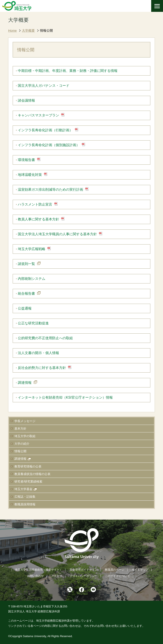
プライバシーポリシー (84, 576)
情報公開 (46, 30)
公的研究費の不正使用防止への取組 (45, 338)
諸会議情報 (26, 100)
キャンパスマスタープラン (38, 115)
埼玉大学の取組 (25, 436)
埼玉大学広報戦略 (32, 249)
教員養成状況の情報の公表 (32, 474)
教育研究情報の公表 (28, 466)
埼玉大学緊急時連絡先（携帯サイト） (39, 570)
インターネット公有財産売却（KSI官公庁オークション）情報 (65, 397)
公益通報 (25, 308)
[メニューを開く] (157, 6)
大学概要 (28, 30)
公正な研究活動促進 (33, 323)
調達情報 (20, 459)
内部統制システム (32, 279)
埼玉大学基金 (23, 489)
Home (12, 30)
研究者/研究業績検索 (28, 481)
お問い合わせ (35, 576)
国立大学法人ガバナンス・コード (44, 86)
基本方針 (20, 429)
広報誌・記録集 (25, 497)
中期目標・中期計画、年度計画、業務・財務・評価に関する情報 (68, 71)
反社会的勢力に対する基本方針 (42, 368)
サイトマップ (140, 570)
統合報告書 (26, 293)
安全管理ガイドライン (84, 570)
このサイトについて (117, 576)
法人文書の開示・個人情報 (38, 353)
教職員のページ (115, 570)
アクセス (57, 576)
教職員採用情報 (25, 504)
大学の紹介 (22, 444)
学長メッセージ (25, 421)
